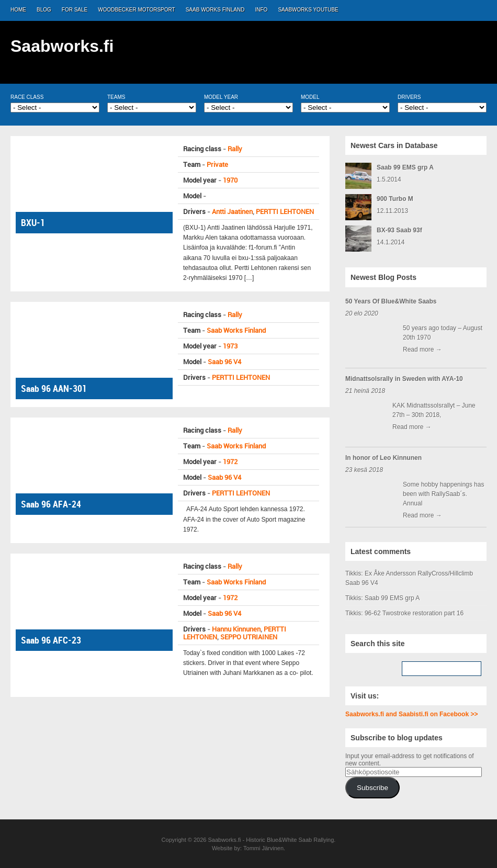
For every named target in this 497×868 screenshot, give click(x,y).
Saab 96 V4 (224, 362)
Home (18, 10)
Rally (235, 149)
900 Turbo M (395, 199)
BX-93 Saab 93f (399, 230)
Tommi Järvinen (263, 848)
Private (217, 165)
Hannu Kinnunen (236, 629)
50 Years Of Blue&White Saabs (391, 301)
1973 (230, 346)
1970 (230, 180)
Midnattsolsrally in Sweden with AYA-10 (404, 379)
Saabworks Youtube (308, 10)
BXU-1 (33, 223)
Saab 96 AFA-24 (51, 504)
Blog (44, 10)
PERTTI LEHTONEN (285, 212)
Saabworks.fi (62, 46)
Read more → (422, 350)
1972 (230, 462)
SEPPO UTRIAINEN (249, 637)
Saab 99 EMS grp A (405, 167)
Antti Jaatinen (232, 212)
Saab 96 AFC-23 (51, 640)
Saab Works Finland (215, 10)
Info (262, 10)
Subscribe (372, 788)
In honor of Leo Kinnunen (383, 458)
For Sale (75, 10)
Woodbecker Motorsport (136, 10)
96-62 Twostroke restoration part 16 (414, 613)
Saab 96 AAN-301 (54, 388)
